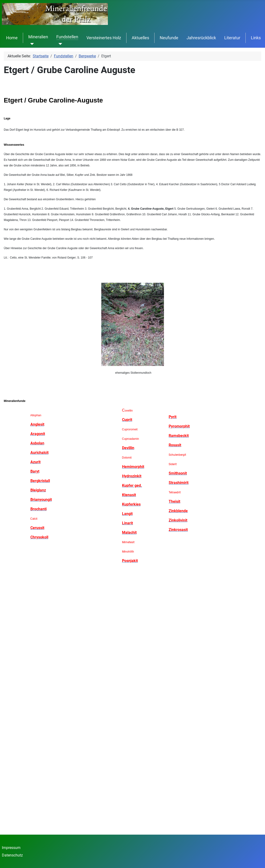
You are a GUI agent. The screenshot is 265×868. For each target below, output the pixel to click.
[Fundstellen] (59, 44)
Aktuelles (140, 38)
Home (12, 38)
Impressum (11, 848)
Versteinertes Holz (104, 38)
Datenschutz (12, 855)
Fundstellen (67, 37)
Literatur (232, 38)
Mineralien (38, 37)
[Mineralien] (31, 44)
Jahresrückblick (201, 38)
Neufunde (169, 38)
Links (256, 38)
